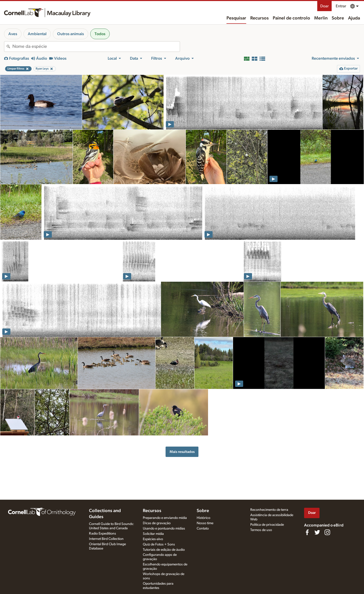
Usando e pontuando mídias (164, 529)
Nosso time (205, 523)
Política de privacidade (267, 525)
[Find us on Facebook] (307, 532)
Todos (100, 34)
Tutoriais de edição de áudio (164, 550)
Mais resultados (182, 452)
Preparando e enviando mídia (165, 518)
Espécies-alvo (153, 539)
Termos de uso (261, 530)
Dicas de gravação (157, 523)
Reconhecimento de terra (269, 510)
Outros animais (71, 34)
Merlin (321, 18)
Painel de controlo (291, 18)
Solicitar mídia (153, 534)
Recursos (259, 18)
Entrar (341, 6)
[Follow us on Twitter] (317, 532)
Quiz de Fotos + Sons (159, 544)
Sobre (338, 18)
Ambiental (37, 34)
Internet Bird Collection (106, 539)
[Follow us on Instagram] (327, 532)
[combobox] (96, 47)
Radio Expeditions (103, 534)
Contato (203, 529)
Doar (324, 6)
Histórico (203, 518)
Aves (13, 34)
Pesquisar (236, 18)
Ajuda (354, 18)
